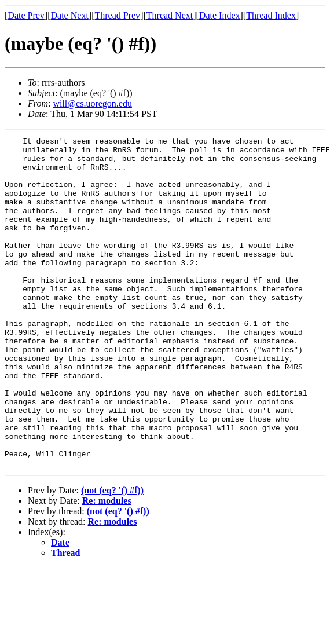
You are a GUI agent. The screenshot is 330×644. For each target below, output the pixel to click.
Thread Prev (117, 15)
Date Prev (26, 15)
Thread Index (271, 15)
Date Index (220, 15)
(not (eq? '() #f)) (112, 556)
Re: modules (107, 567)
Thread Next (170, 15)
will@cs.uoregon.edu (92, 103)
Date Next (70, 15)
